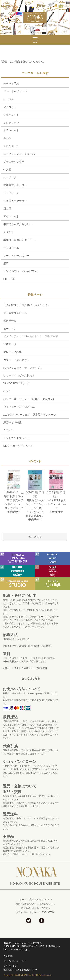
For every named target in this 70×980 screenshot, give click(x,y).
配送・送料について (26, 904)
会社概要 (8, 956)
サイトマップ (10, 966)
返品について (46, 904)
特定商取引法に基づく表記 (35, 908)
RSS (44, 912)
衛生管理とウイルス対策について (20, 970)
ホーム (23, 900)
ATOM (51, 912)
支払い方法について (40, 900)
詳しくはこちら (31, 678)
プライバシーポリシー (27, 912)
